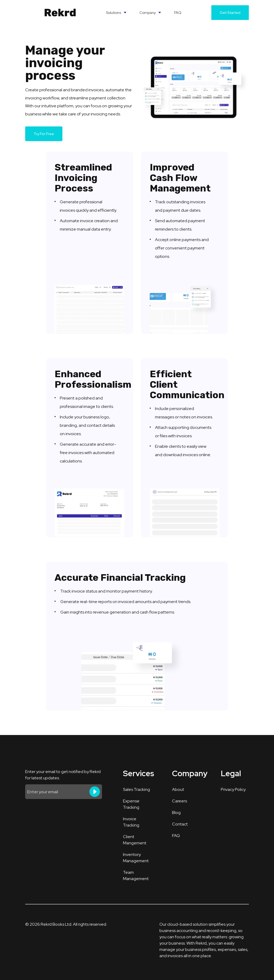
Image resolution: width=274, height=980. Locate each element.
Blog (176, 813)
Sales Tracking (136, 789)
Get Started (230, 13)
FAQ (178, 13)
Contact (180, 824)
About (178, 789)
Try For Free (44, 134)
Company (151, 13)
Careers (179, 801)
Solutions (116, 13)
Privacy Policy (233, 789)
